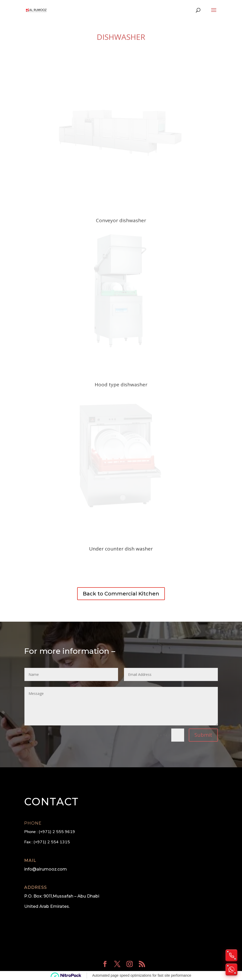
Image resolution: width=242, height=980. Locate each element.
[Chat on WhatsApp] (231, 969)
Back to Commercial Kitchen (121, 594)
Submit (203, 735)
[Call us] (231, 955)
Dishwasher (121, 37)
